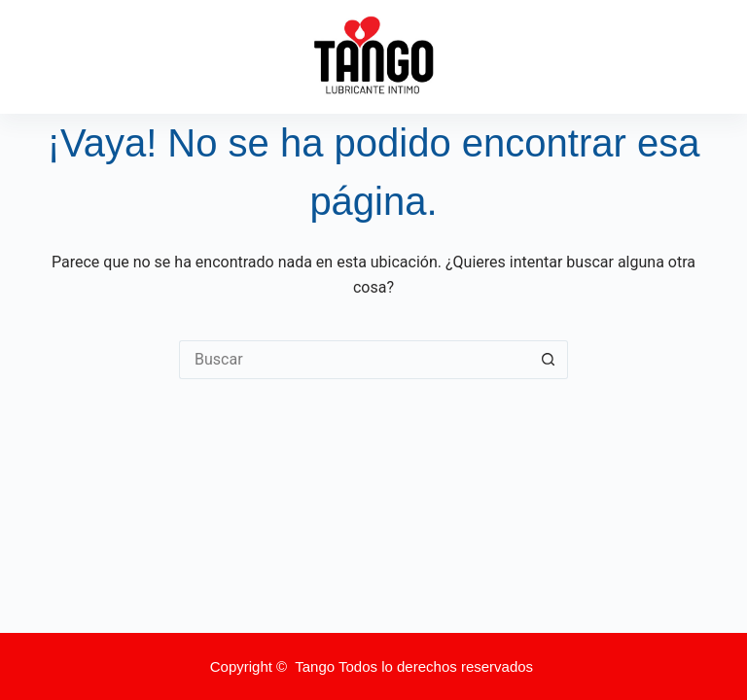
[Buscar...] (354, 360)
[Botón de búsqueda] (549, 360)
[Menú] (701, 57)
